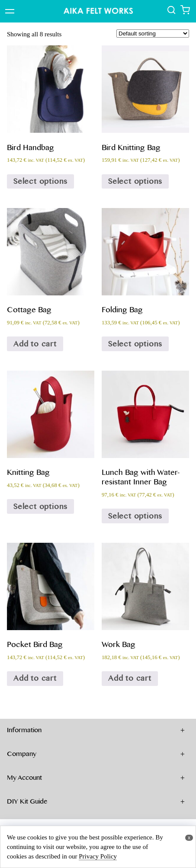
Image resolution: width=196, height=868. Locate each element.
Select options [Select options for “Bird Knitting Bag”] (135, 181)
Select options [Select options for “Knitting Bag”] (40, 506)
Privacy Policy (98, 856)
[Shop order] (153, 34)
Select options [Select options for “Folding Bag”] (135, 344)
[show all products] (172, 12)
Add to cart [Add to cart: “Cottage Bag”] (35, 344)
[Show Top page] (98, 11)
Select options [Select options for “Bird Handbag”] (40, 181)
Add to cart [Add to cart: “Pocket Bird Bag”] (35, 678)
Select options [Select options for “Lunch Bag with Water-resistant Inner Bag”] (135, 516)
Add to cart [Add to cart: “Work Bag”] (130, 678)
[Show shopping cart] (185, 12)
